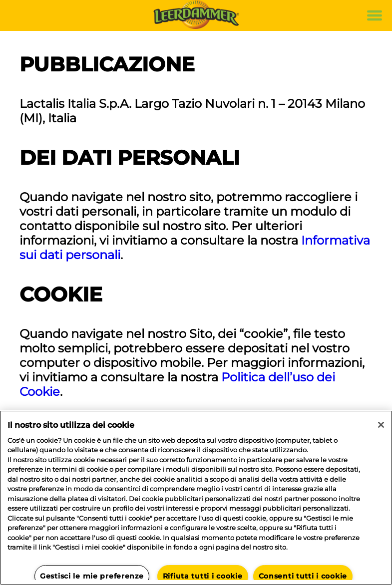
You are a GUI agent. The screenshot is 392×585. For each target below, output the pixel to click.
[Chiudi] (381, 425)
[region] (196, 498)
